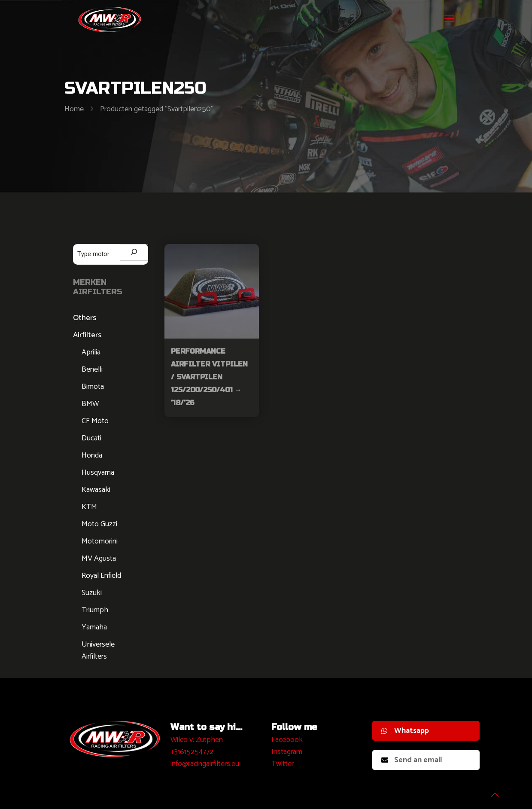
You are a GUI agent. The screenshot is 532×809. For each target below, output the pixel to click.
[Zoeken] (134, 252)
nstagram (288, 752)
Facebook (287, 740)
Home (74, 109)
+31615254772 (192, 752)
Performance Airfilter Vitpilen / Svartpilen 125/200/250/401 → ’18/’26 (209, 377)
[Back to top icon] (491, 791)
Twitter (283, 764)
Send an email (412, 760)
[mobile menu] (449, 19)
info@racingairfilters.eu (205, 764)
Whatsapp (405, 731)
